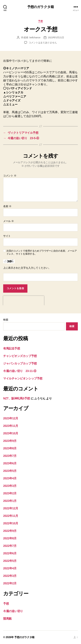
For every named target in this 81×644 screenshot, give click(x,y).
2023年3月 (10, 486)
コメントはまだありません (43, 43)
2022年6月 (10, 553)
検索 (6, 320)
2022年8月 (10, 538)
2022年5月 (10, 561)
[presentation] (24, 301)
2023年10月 (11, 433)
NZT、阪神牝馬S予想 (17, 398)
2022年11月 (11, 516)
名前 (7, 206)
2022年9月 (10, 531)
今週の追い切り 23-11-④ (20, 371)
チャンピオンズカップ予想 (20, 356)
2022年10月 (11, 523)
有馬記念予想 (12, 348)
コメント (10, 176)
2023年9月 (10, 441)
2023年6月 (10, 463)
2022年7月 (10, 546)
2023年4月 (10, 478)
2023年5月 (10, 471)
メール (9, 221)
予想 (40, 21)
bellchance (35, 37)
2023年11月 (11, 426)
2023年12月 (11, 418)
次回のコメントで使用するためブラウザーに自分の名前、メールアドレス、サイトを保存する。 (42, 252)
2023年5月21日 (56, 37)
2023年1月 (10, 501)
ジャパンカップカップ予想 (20, 363)
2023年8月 (10, 448)
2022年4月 (10, 568)
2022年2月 (10, 583)
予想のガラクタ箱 (40, 7)
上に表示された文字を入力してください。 (27, 268)
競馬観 (7, 619)
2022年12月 (11, 508)
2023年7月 (10, 456)
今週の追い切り (13, 611)
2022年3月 (10, 576)
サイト (7, 236)
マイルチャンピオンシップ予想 (23, 378)
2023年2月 (10, 493)
